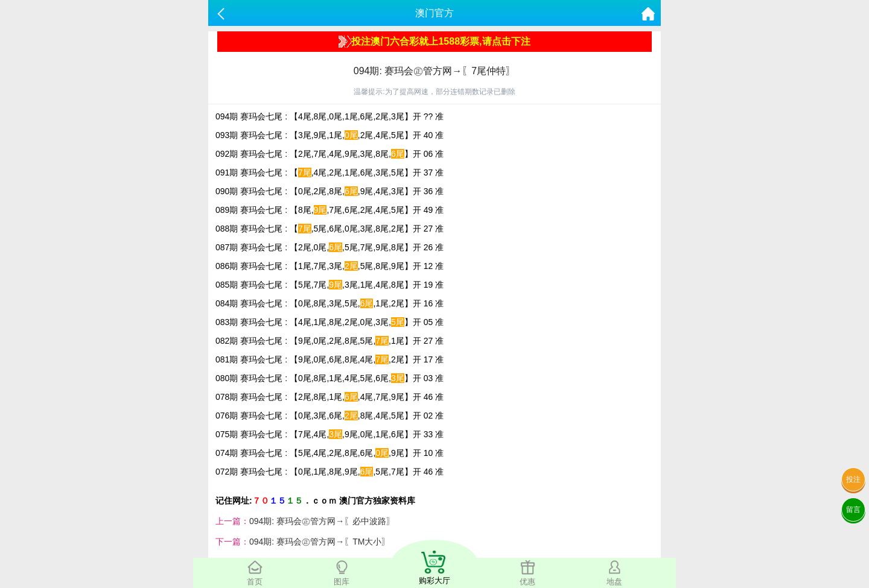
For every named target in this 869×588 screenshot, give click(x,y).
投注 (853, 479)
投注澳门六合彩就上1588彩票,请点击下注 (434, 42)
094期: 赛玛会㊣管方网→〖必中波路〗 (322, 521)
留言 (853, 510)
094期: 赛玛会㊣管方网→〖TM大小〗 (320, 542)
